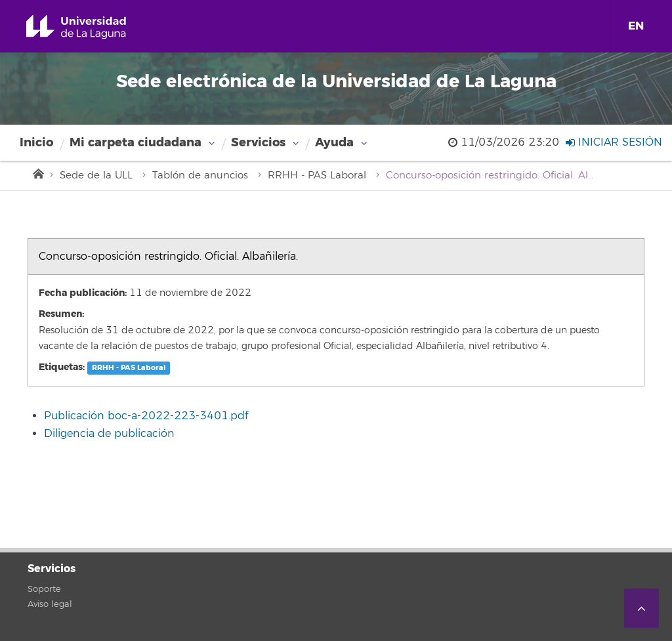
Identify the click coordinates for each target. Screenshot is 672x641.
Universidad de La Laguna (91, 27)
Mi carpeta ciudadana (136, 142)
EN (636, 26)
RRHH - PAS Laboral (317, 176)
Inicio (36, 142)
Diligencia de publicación (109, 434)
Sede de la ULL (96, 176)
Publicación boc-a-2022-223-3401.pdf (146, 416)
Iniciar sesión (614, 142)
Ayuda (334, 142)
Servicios (258, 142)
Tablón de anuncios (200, 176)
